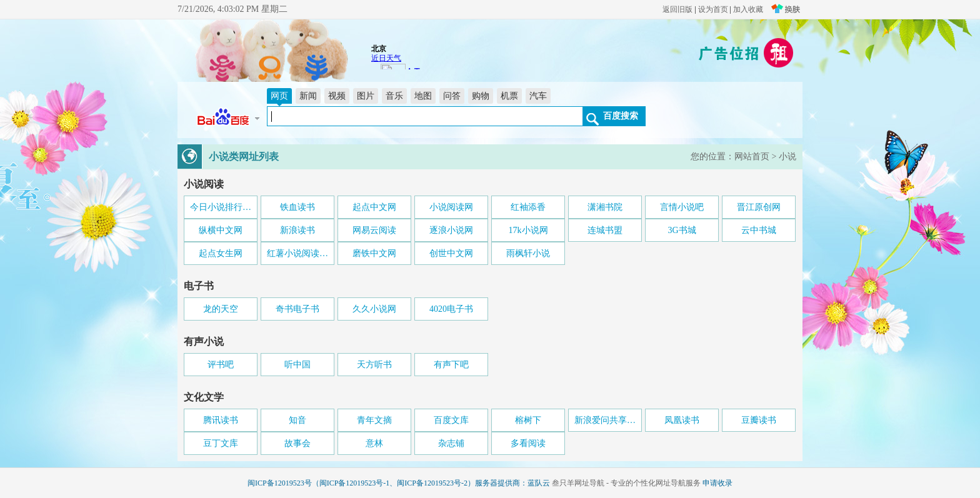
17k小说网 (528, 230)
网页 (279, 96)
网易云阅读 (374, 230)
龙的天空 (221, 309)
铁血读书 (297, 207)
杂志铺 (451, 443)
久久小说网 (374, 309)
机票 (509, 96)
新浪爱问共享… (605, 420)
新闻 (308, 96)
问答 (452, 96)
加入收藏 (748, 9)
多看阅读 (528, 443)
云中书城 (759, 230)
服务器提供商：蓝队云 (512, 483)
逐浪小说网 (451, 230)
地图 (423, 96)
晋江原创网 (759, 207)
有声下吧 (451, 365)
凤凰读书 (682, 420)
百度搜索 (621, 116)
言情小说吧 (682, 207)
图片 (366, 96)
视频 (337, 96)
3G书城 (682, 230)
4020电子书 (451, 309)
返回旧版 (677, 9)
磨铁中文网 (374, 253)
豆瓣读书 (759, 420)
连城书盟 (605, 230)
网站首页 (752, 157)
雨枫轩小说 (528, 253)
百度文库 (451, 420)
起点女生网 (221, 253)
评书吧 (221, 365)
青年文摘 (374, 420)
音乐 (394, 96)
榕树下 (528, 420)
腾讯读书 (221, 420)
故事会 (297, 443)
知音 (297, 420)
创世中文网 (451, 253)
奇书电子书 (297, 309)
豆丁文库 (221, 443)
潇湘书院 (605, 207)
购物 (481, 96)
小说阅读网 (451, 207)
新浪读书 (297, 230)
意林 (374, 443)
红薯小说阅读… (297, 253)
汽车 (538, 96)
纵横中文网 (221, 230)
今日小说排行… (221, 207)
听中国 (297, 365)
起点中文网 (374, 207)
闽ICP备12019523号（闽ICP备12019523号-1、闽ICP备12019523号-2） (361, 483)
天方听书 (374, 365)
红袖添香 (528, 207)
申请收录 (717, 483)
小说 (787, 157)
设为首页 (713, 9)
